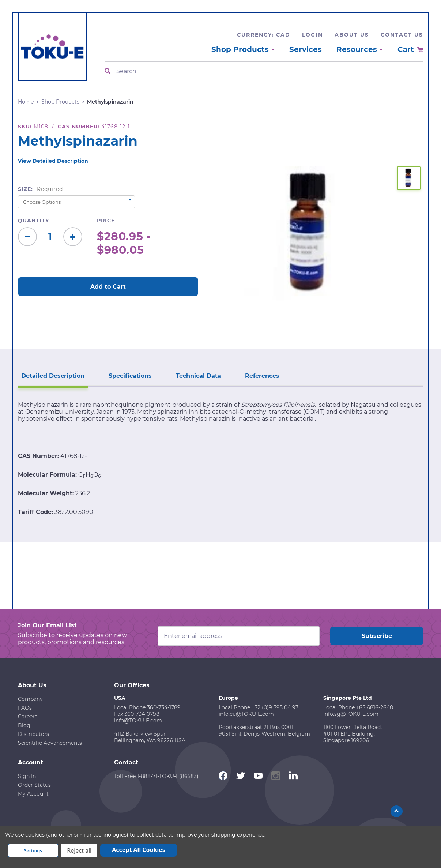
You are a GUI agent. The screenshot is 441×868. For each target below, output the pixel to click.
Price (106, 221)
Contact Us (402, 35)
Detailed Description (52, 375)
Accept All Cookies (139, 850)
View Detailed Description (53, 161)
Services (306, 49)
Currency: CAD (264, 35)
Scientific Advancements (50, 743)
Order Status (34, 785)
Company (30, 699)
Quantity (33, 221)
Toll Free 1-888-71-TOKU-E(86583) (156, 776)
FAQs (25, 707)
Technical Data (197, 375)
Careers (28, 716)
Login (312, 35)
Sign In (27, 776)
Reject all (79, 850)
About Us (352, 35)
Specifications (129, 375)
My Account (33, 793)
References (260, 375)
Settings (33, 851)
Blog (24, 725)
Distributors (33, 734)
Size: (40, 189)
